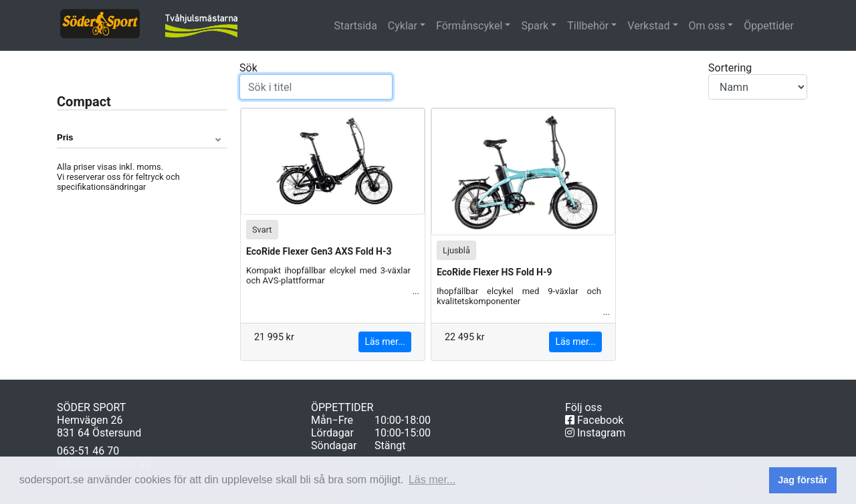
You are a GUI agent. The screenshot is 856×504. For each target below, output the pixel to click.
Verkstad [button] (648, 26)
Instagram (595, 433)
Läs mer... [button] (432, 480)
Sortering (758, 81)
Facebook (594, 420)
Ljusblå (456, 250)
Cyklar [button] (403, 26)
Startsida (358, 25)
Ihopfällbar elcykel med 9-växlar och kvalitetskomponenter (519, 302)
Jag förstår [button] (802, 480)
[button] (142, 138)
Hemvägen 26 (90, 420)
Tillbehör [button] (588, 26)
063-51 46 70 (88, 451)
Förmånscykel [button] (469, 26)
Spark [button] (535, 26)
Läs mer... (385, 342)
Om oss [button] (707, 26)
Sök (316, 81)
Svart (262, 229)
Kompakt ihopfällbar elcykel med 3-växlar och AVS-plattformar (328, 281)
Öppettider (769, 26)
